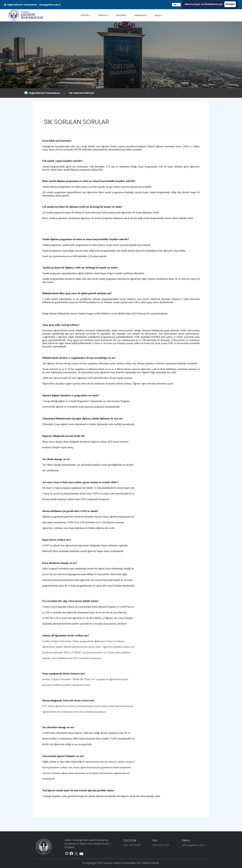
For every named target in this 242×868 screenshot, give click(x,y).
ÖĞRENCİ (102, 15)
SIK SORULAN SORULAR (81, 93)
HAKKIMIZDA (140, 15)
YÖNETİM (84, 15)
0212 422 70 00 (132, 845)
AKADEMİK (121, 15)
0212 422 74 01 (161, 845)
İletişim (158, 15)
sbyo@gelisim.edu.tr (194, 845)
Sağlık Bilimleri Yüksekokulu (42, 93)
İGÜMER (230, 4)
